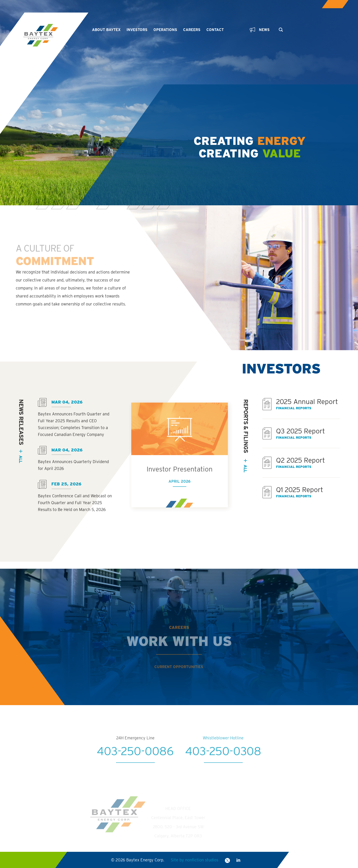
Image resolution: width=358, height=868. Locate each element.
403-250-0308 (223, 765)
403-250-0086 (135, 765)
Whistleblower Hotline (223, 752)
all (21, 459)
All (245, 468)
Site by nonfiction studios (195, 860)
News (260, 30)
